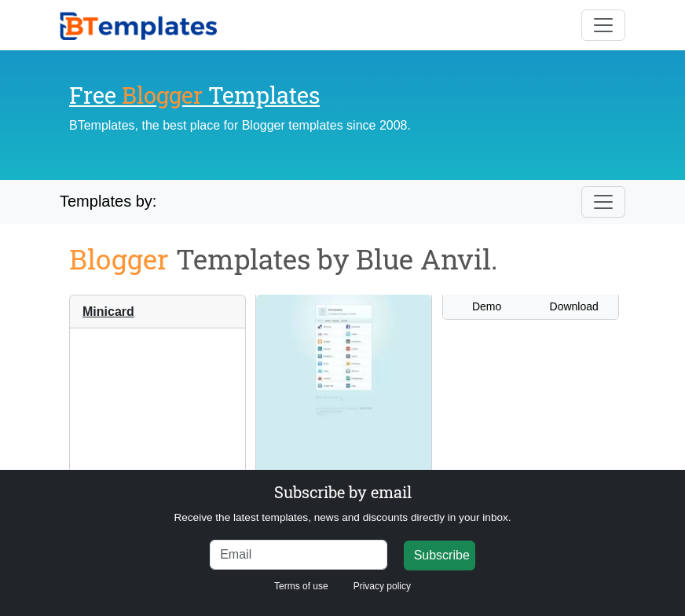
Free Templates (194, 95)
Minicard (108, 312)
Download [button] (574, 306)
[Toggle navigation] (603, 25)
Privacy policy (382, 586)
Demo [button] (487, 306)
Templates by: (108, 201)
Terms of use (301, 586)
